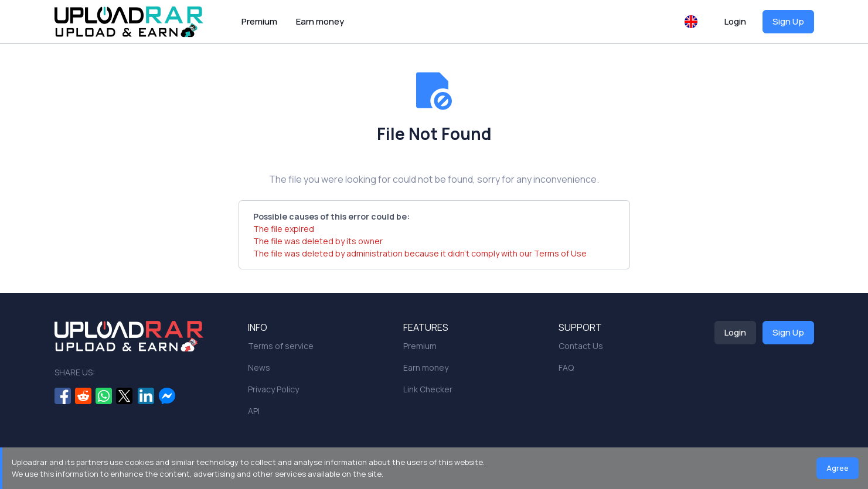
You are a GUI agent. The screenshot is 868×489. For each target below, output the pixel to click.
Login (735, 21)
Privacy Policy (273, 389)
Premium (259, 21)
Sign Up (788, 21)
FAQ (566, 367)
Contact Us (581, 346)
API (254, 411)
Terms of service (281, 346)
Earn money (320, 21)
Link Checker (428, 389)
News (259, 367)
